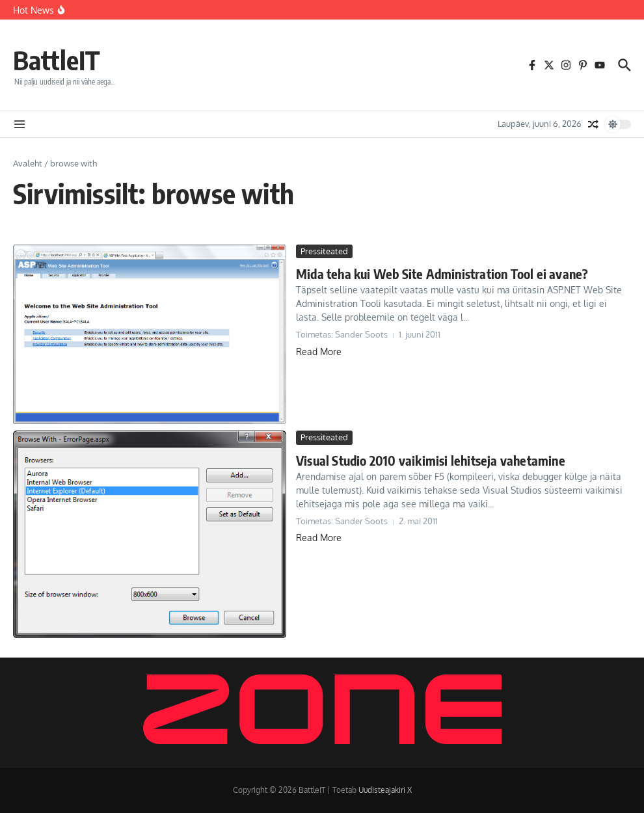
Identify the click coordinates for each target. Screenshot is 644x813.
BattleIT (57, 60)
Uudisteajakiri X (385, 790)
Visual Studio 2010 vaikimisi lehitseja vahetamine (431, 460)
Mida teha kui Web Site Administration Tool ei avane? (442, 273)
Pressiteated (324, 251)
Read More (319, 352)
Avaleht (28, 163)
